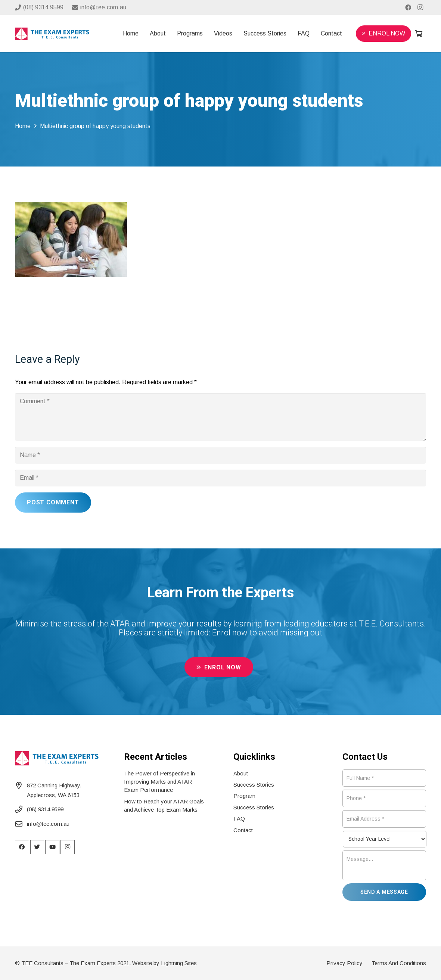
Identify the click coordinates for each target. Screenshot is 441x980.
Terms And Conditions (399, 963)
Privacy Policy (344, 963)
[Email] (220, 478)
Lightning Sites (179, 963)
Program (244, 796)
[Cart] (419, 34)
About (241, 773)
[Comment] (220, 417)
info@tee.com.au (48, 824)
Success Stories (254, 785)
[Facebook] (408, 7)
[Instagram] (420, 7)
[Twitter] (37, 847)
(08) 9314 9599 (45, 809)
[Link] (52, 34)
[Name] (220, 455)
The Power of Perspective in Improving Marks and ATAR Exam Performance (159, 782)
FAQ (239, 819)
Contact (243, 830)
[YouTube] (52, 847)
